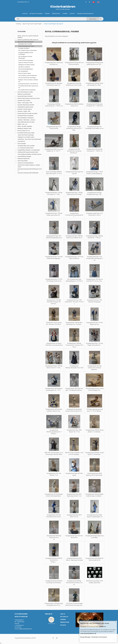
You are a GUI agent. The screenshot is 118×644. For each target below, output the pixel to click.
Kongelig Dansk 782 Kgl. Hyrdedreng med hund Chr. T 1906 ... (74, 128)
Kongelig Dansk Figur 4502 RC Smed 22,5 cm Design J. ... (54, 560)
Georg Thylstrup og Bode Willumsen (28, 75)
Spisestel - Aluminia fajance (25, 109)
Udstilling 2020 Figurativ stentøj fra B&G (28, 152)
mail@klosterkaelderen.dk (25, 629)
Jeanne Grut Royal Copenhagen (26, 135)
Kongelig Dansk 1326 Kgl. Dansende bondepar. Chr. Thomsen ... (54, 302)
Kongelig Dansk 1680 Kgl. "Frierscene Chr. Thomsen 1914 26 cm (74, 345)
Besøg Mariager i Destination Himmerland (94, 637)
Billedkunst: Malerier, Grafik (25, 128)
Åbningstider (56, 14)
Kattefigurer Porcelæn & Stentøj (26, 65)
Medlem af (49, 614)
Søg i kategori (93, 19)
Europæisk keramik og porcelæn (26, 133)
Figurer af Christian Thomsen (26, 63)
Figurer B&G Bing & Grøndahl (25, 96)
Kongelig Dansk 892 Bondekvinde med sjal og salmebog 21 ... (74, 151)
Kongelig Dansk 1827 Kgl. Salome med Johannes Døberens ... (95, 368)
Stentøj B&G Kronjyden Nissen (25, 107)
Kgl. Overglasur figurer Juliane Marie (28, 50)
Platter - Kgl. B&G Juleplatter (25, 126)
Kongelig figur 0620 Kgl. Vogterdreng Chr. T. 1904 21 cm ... (54, 106)
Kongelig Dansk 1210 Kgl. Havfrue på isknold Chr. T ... (74, 215)
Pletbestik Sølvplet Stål (23, 159)
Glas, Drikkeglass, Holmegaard (26, 118)
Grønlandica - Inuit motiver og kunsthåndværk (29, 139)
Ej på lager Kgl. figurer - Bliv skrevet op (28, 84)
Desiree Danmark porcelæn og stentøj (27, 113)
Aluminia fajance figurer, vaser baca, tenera (29, 98)
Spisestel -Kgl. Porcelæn (24, 101)
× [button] (116, 622)
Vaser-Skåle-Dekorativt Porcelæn (26, 122)
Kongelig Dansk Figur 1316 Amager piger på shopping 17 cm (95, 258)
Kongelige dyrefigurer (24, 48)
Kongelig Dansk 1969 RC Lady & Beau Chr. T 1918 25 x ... (54, 432)
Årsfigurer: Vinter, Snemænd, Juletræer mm (28, 81)
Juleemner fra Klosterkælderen (26, 163)
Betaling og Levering (36, 14)
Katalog (25, 14)
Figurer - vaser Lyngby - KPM (25, 103)
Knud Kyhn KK (21, 141)
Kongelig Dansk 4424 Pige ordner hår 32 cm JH (54, 538)
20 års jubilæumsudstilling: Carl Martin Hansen (30, 154)
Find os (63, 614)
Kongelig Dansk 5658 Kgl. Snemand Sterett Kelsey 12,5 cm (74, 583)
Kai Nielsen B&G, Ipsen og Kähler (26, 146)
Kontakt (72, 14)
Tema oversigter (22, 144)
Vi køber (65, 14)
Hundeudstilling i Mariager (24, 156)
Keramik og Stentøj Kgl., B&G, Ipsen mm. (28, 40)
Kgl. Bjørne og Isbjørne (24, 67)
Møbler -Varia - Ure (22, 124)
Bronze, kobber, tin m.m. (24, 131)
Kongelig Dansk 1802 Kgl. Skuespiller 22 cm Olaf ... (74, 368)
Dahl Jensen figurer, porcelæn (25, 92)
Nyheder (47, 14)
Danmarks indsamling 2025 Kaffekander (28, 173)
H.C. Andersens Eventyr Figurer (26, 148)
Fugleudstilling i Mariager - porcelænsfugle (29, 150)
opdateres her (103, 626)
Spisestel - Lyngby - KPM (24, 111)
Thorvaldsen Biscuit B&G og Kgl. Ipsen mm (28, 87)
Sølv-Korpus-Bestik (23, 161)
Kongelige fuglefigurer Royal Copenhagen (26, 53)
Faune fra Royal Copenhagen (26, 60)
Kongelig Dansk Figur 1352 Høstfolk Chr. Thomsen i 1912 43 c (74, 302)
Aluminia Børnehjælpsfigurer (26, 69)
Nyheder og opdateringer (24, 94)
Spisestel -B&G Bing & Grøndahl (26, 105)
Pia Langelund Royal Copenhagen (27, 90)
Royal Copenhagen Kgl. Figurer (26, 46)
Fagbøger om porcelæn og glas (26, 137)
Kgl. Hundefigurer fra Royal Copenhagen (25, 57)
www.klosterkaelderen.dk (88, 633)
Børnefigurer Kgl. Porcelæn (25, 44)
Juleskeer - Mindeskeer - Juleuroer (26, 120)
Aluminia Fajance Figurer (25, 73)
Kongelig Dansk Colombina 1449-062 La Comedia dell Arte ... (54, 345)
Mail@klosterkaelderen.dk (85, 14)
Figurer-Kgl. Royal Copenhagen (32, 24)
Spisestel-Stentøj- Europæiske (25, 116)
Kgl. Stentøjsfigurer (23, 71)
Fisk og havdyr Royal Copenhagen (27, 78)
